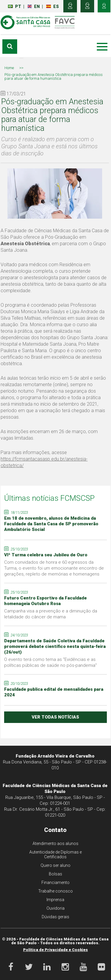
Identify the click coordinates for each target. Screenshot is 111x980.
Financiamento (55, 883)
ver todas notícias (55, 717)
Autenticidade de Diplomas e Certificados (55, 854)
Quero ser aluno (55, 865)
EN (34, 6)
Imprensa (55, 900)
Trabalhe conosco (55, 891)
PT (15, 6)
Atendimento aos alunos (55, 844)
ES (53, 6)
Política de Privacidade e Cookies (55, 950)
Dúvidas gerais (55, 917)
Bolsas (55, 874)
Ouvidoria (55, 908)
